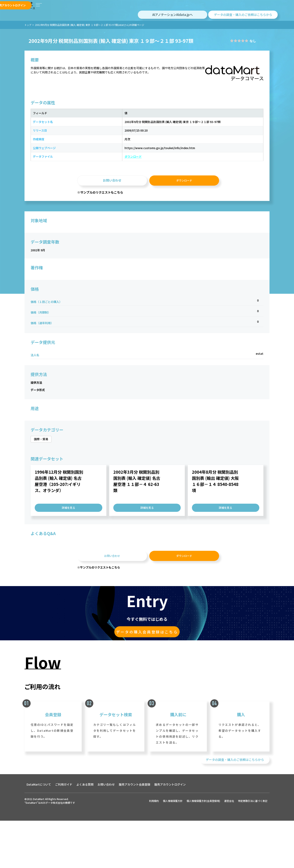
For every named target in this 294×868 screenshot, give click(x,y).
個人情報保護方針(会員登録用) (203, 858)
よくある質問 (85, 841)
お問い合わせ (112, 214)
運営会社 (229, 858)
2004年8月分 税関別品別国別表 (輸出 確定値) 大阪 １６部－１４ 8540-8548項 (215, 520)
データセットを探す (114, 10)
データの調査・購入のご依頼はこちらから (243, 24)
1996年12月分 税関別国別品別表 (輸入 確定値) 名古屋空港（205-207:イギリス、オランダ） (59, 520)
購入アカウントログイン (176, 10)
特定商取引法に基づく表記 (253, 858)
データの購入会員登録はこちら (147, 677)
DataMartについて (39, 841)
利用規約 (154, 858)
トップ (28, 35)
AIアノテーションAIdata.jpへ (173, 24)
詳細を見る (68, 547)
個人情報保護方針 (173, 858)
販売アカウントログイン (257, 10)
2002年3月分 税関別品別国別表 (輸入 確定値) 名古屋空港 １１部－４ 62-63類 (137, 520)
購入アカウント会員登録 (144, 10)
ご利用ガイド (64, 841)
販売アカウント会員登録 (215, 10)
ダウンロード (90, 188)
